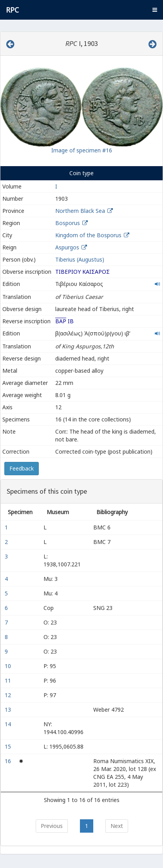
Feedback (22, 468)
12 (9, 695)
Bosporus (68, 223)
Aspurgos (67, 247)
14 (9, 724)
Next (117, 826)
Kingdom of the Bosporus (88, 235)
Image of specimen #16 (82, 150)
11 (9, 680)
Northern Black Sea (80, 211)
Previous (52, 826)
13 (9, 710)
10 (9, 666)
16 (9, 761)
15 (9, 746)
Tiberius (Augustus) (80, 259)
